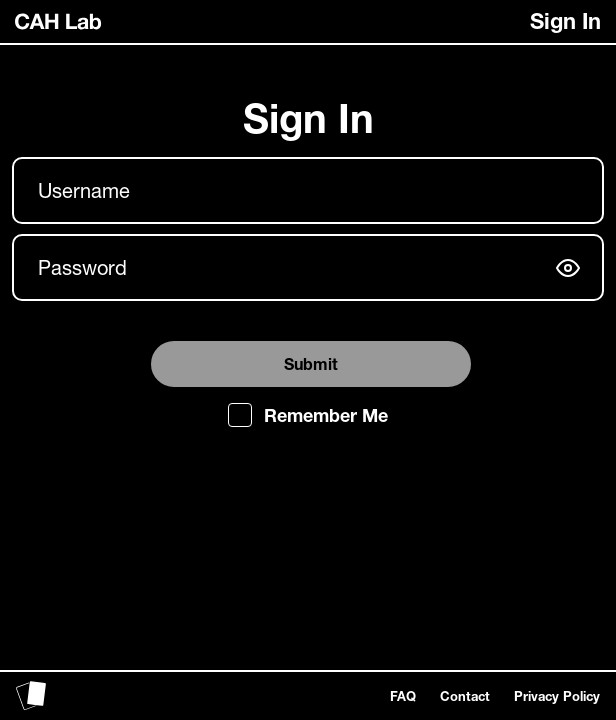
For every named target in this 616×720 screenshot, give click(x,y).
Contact (465, 696)
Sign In (565, 21)
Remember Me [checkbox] (326, 415)
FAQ (403, 696)
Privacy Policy (557, 696)
